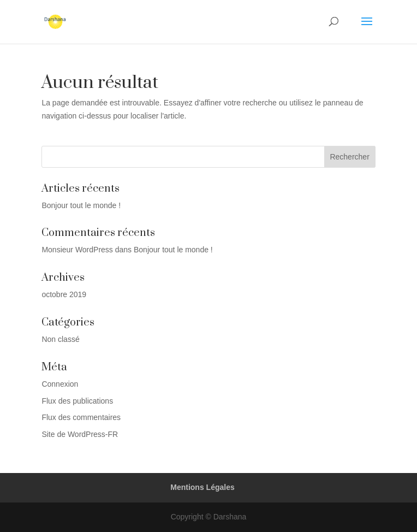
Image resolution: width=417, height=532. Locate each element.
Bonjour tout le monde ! (81, 205)
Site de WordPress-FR (80, 434)
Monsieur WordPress (77, 250)
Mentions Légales (202, 487)
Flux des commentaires (81, 417)
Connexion (60, 384)
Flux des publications (77, 401)
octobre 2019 (64, 294)
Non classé (60, 339)
